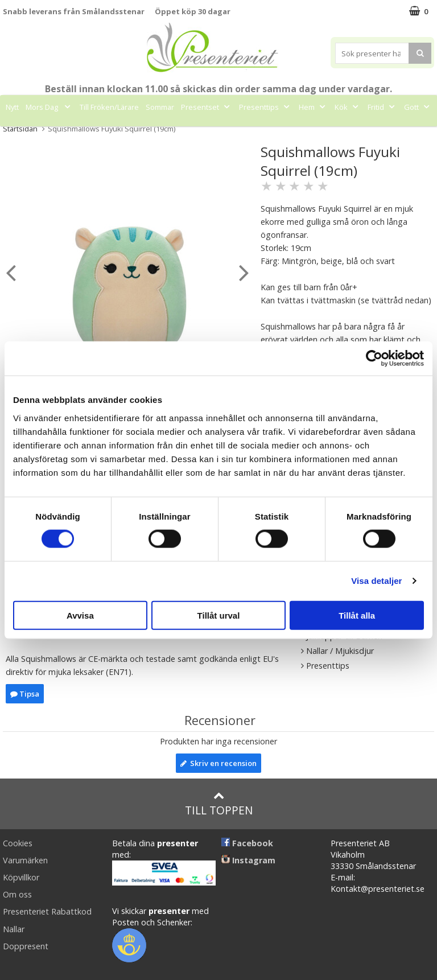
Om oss (17, 894)
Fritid (382, 107)
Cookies (18, 843)
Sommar (160, 107)
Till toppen (219, 804)
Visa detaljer (376, 581)
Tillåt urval (219, 615)
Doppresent (26, 946)
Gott (418, 107)
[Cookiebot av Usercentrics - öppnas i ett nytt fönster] (374, 359)
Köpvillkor (21, 877)
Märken (206, 133)
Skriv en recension (218, 763)
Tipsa (25, 694)
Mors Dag (49, 107)
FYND (242, 133)
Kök (348, 107)
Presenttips (265, 107)
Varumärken (25, 860)
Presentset (207, 107)
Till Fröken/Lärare (109, 107)
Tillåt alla (357, 615)
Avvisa (80, 615)
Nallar (14, 929)
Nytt (12, 107)
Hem (313, 107)
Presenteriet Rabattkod (47, 911)
